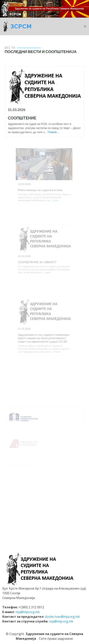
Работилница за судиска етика (40, 189)
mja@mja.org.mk (28, 612)
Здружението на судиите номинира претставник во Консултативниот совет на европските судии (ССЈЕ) (44, 337)
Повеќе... (53, 132)
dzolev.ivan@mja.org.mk (62, 617)
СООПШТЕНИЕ (22, 118)
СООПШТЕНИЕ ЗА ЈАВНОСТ (38, 261)
